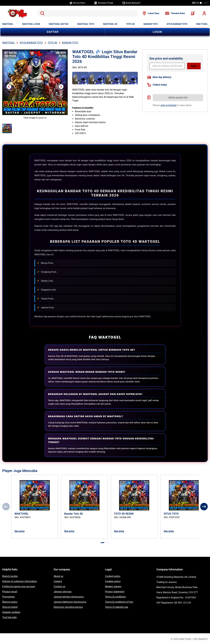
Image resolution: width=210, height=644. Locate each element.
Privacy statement (115, 592)
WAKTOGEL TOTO (86, 24)
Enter (194, 66)
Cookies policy (113, 581)
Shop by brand (10, 607)
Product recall (10, 592)
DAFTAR (53, 32)
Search (42, 13)
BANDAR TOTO (151, 24)
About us (58, 576)
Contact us (59, 586)
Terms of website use (117, 607)
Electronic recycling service (68, 607)
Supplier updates (11, 612)
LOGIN (157, 32)
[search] (88, 13)
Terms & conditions (115, 597)
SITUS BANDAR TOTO (177, 24)
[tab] (103, 543)
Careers (58, 581)
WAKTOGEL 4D (110, 24)
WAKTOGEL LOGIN (31, 24)
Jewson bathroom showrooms (70, 602)
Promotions (9, 597)
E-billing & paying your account (19, 586)
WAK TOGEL (202, 24)
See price (20, 531)
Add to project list (178, 98)
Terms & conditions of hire (119, 602)
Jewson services (63, 592)
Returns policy (10, 602)
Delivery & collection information (20, 581)
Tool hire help (9, 617)
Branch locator (10, 576)
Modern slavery (113, 586)
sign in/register (169, 105)
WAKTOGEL (8, 24)
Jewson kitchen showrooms (69, 597)
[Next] (204, 507)
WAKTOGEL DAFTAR (59, 24)
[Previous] (6, 507)
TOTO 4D (130, 24)
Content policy (113, 576)
